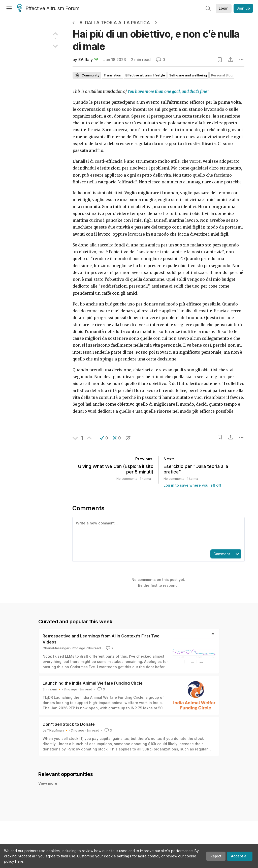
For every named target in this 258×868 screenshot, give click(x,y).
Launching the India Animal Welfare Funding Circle (93, 683)
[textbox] (157, 533)
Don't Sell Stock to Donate (69, 724)
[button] (104, 438)
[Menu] (9, 8)
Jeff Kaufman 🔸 (56, 730)
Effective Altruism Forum (48, 9)
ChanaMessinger (56, 648)
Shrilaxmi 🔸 (52, 689)
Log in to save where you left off (192, 485)
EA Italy (86, 60)
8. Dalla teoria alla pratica (115, 23)
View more (48, 783)
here (19, 861)
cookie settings (118, 856)
